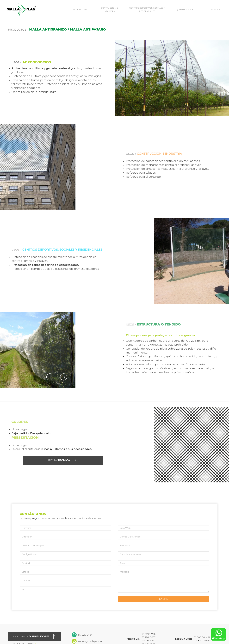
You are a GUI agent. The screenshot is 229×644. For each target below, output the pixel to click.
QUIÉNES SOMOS (185, 9)
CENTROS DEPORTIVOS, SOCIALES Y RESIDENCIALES (147, 9)
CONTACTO (214, 9)
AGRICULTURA (80, 9)
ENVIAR (164, 599)
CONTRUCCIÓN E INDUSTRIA (109, 9)
